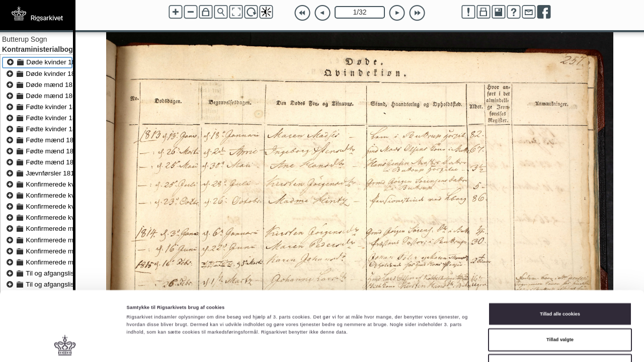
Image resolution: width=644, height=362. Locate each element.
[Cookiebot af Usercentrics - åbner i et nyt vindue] (65, 345)
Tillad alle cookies (560, 255)
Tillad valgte (560, 282)
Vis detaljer (415, 345)
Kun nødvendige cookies (560, 307)
